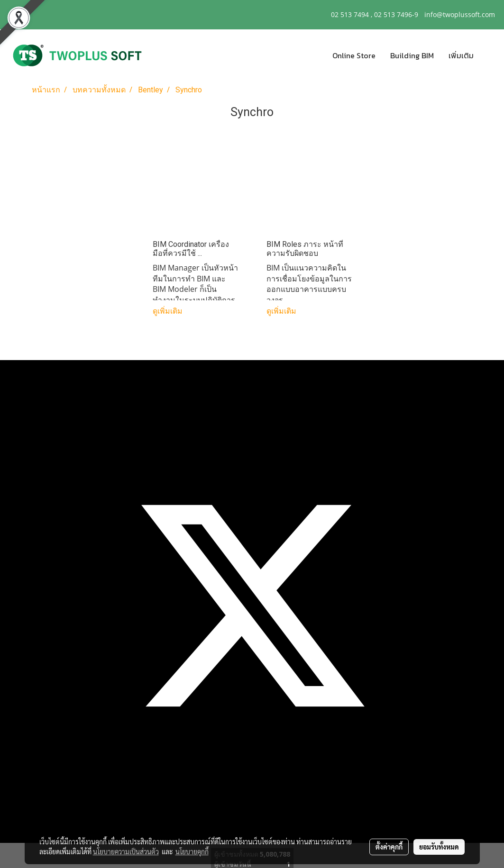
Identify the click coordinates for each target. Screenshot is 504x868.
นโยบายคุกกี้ (192, 851)
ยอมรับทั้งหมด (439, 847)
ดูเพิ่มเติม (169, 311)
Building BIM (412, 55)
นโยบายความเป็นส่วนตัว (126, 851)
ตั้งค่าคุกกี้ (389, 847)
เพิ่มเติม (461, 55)
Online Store (354, 55)
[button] (489, 55)
